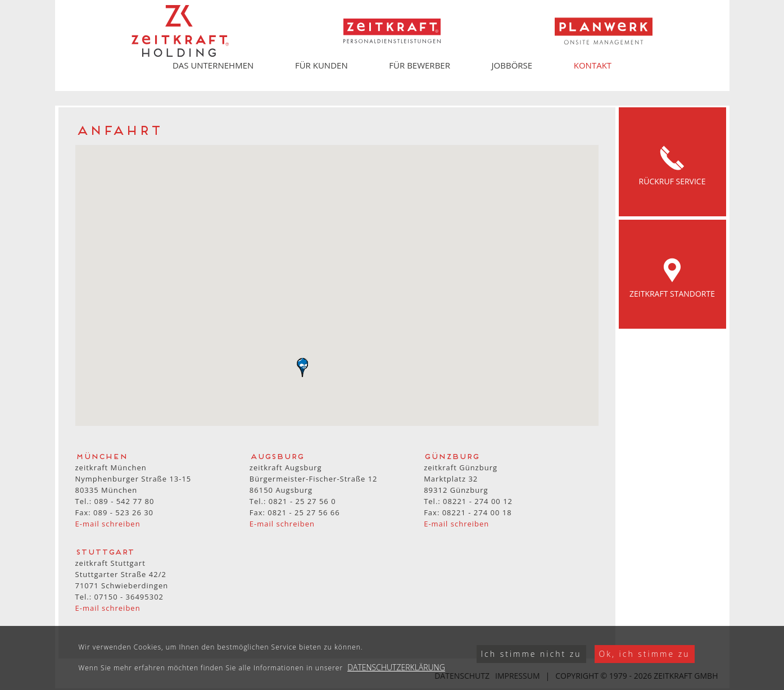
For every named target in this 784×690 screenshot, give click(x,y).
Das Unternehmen (213, 65)
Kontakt (593, 65)
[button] (302, 367)
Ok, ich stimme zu (645, 654)
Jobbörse (512, 65)
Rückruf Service (672, 162)
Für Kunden (321, 65)
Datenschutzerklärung (396, 668)
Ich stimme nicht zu (531, 654)
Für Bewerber (420, 65)
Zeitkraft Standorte (672, 274)
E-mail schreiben (108, 524)
